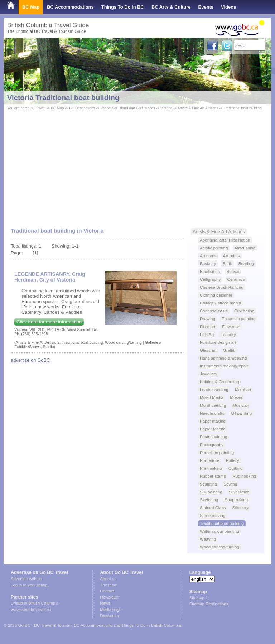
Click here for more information (49, 322)
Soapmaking (236, 500)
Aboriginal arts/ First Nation (225, 240)
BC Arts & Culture (171, 7)
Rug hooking (244, 476)
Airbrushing (245, 248)
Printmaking (211, 468)
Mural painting (213, 405)
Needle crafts (212, 413)
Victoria (166, 108)
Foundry (228, 334)
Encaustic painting (239, 319)
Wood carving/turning (219, 547)
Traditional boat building (243, 108)
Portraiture (209, 460)
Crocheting (244, 311)
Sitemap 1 (199, 598)
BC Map (31, 7)
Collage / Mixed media (220, 303)
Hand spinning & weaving (223, 358)
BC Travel (38, 108)
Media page (111, 610)
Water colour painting (219, 531)
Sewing (230, 484)
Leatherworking (214, 389)
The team (109, 585)
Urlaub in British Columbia (35, 603)
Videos (228, 7)
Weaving (208, 539)
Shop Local (20, 21)
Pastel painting (213, 437)
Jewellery (209, 374)
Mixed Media (212, 397)
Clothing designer (216, 295)
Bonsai (233, 271)
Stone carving (213, 515)
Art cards (208, 256)
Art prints (231, 256)
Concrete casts (214, 311)
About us (108, 579)
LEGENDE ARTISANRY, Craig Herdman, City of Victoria (50, 277)
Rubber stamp (213, 476)
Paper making (213, 421)
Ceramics (236, 279)
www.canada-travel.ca (31, 610)
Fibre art (208, 326)
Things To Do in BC (123, 7)
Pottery (233, 460)
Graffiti (229, 350)
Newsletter (110, 597)
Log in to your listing (29, 585)
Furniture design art (218, 342)
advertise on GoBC (30, 360)
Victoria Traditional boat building (63, 98)
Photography (212, 445)
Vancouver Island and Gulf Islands (128, 108)
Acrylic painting (214, 248)
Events (206, 7)
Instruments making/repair (224, 366)
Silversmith (239, 492)
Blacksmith (210, 271)
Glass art (208, 350)
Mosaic (237, 397)
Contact (107, 591)
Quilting (236, 468)
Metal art (243, 389)
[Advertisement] (137, 166)
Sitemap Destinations (209, 604)
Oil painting (241, 413)
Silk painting (211, 492)
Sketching (209, 500)
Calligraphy (210, 279)
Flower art (231, 326)
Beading (246, 264)
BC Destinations (82, 108)
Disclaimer (110, 616)
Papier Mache (213, 429)
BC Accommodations (70, 7)
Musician (241, 405)
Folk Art (207, 334)
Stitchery (240, 508)
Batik (227, 264)
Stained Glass (213, 508)
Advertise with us (26, 579)
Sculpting (208, 484)
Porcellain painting (217, 452)
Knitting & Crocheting (219, 382)
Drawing (208, 319)
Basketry (208, 264)
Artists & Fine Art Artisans (198, 108)
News (105, 603)
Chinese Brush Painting (222, 287)
